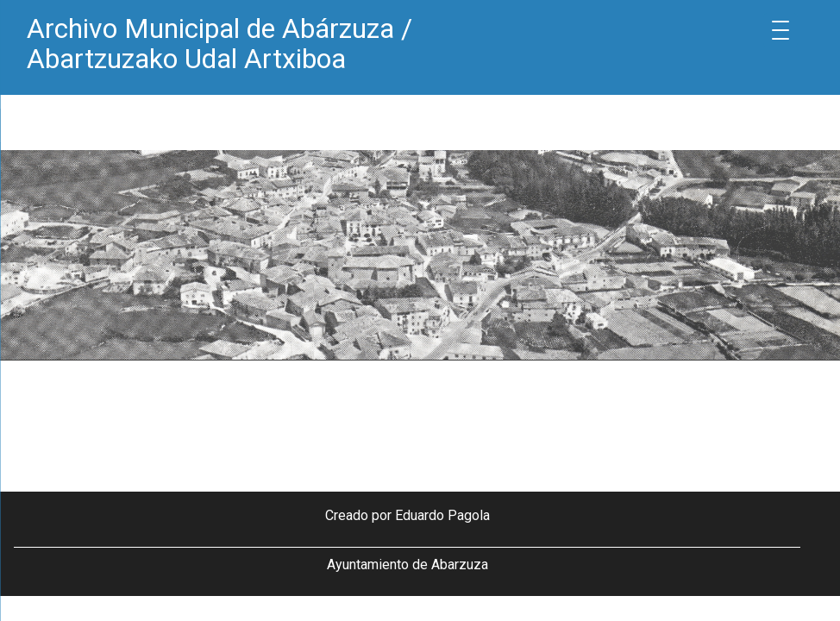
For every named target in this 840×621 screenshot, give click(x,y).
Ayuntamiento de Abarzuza (407, 565)
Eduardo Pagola (442, 515)
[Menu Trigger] (780, 30)
